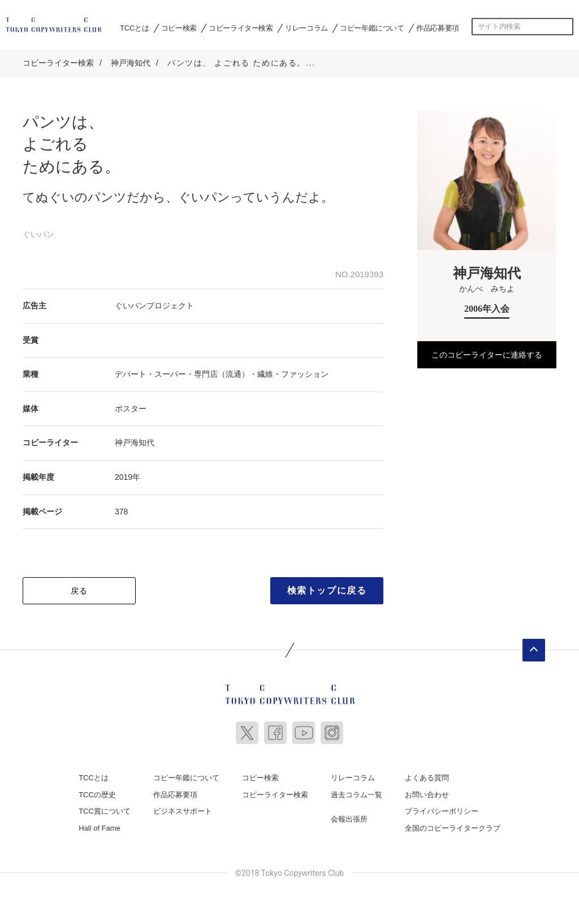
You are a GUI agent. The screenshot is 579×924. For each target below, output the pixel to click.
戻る (79, 591)
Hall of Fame (100, 828)
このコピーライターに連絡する (487, 355)
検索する (565, 27)
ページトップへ (534, 650)
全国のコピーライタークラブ (453, 828)
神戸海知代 (131, 63)
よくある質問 (427, 778)
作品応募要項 (438, 28)
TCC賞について (105, 811)
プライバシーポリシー (442, 811)
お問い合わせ (427, 795)
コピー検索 (179, 28)
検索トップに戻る (327, 590)
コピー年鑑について (372, 28)
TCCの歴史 (97, 795)
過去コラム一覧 (357, 795)
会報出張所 (349, 819)
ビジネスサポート (183, 811)
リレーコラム (306, 28)
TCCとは (134, 28)
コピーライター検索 (241, 28)
